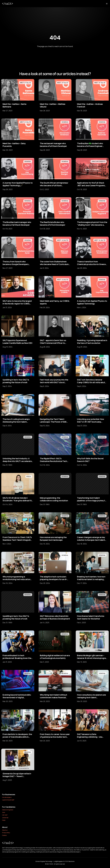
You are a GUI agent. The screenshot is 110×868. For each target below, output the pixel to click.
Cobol (4, 820)
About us (5, 830)
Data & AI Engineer (8, 810)
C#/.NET (5, 815)
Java (4, 812)
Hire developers (7, 797)
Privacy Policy (6, 833)
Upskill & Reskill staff (8, 800)
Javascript (5, 818)
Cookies (4, 835)
